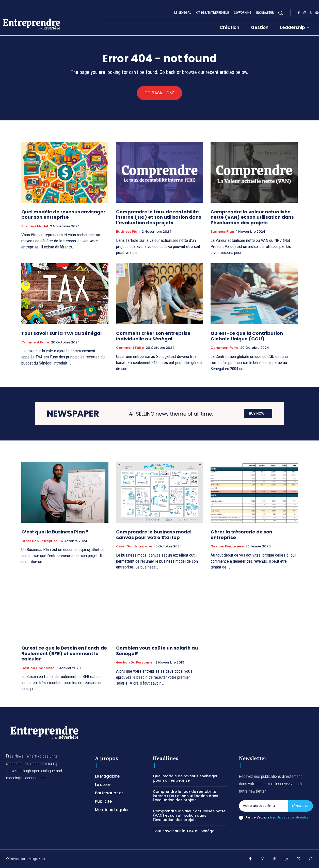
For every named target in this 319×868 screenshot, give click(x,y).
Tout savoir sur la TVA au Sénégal (61, 333)
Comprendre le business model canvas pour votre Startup (154, 535)
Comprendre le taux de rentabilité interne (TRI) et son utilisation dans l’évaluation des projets (159, 217)
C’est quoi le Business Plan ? (55, 532)
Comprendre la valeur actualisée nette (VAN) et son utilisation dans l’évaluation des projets (252, 217)
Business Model (35, 226)
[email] (264, 806)
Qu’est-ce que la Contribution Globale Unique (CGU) (247, 336)
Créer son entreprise (39, 541)
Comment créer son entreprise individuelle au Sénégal (153, 336)
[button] (280, 13)
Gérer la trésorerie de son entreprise (241, 535)
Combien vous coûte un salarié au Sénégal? (157, 651)
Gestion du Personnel (135, 663)
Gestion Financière (227, 547)
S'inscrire (301, 806)
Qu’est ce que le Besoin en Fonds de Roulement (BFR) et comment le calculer (64, 654)
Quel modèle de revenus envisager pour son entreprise (63, 215)
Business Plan (128, 232)
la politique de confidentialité (289, 818)
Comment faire (35, 342)
